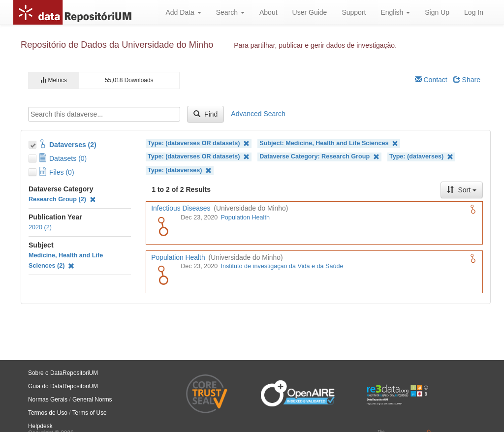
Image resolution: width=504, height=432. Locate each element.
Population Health (245, 217)
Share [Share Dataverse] (467, 80)
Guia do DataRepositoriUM (63, 386)
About (268, 12)
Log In (474, 12)
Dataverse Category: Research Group (319, 157)
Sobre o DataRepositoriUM (63, 373)
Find (205, 114)
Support (354, 12)
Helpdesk (40, 426)
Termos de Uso (48, 413)
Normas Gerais (48, 400)
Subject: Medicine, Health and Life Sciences (329, 143)
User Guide (310, 12)
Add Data (183, 12)
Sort (462, 190)
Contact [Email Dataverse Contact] (431, 80)
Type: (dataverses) (421, 157)
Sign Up (437, 12)
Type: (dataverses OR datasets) (199, 143)
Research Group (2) (62, 199)
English (395, 12)
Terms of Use (90, 413)
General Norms (92, 400)
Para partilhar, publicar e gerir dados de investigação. (315, 45)
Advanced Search (258, 114)
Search (230, 12)
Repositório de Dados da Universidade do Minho (117, 45)
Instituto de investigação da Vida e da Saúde (282, 266)
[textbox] (104, 114)
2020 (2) (40, 227)
